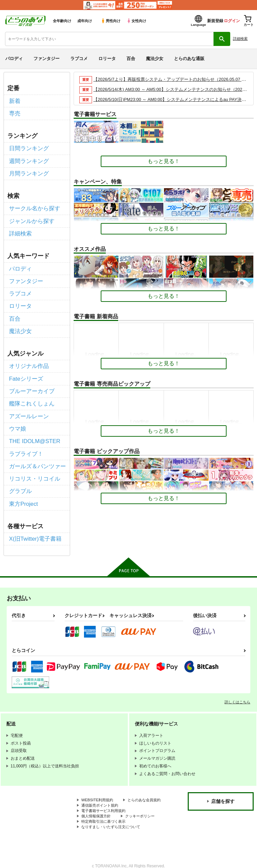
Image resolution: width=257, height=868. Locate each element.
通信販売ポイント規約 (101, 795)
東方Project (23, 487)
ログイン (232, 21)
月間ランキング (28, 171)
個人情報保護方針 (97, 806)
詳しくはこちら (237, 685)
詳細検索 (240, 39)
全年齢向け (62, 21)
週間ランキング (28, 159)
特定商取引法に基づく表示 (105, 811)
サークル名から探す (33, 205)
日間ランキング (28, 147)
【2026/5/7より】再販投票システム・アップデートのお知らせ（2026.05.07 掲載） (174, 79)
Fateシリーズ (25, 369)
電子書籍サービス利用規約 (105, 800)
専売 (14, 113)
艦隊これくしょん (30, 393)
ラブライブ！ (25, 440)
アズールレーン (28, 404)
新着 (14, 100)
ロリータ (107, 59)
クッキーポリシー (144, 806)
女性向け (136, 21)
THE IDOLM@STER (33, 428)
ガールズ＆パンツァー (36, 452)
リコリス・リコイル (33, 464)
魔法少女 (155, 59)
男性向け (111, 21)
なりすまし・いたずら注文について (113, 817)
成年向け (85, 21)
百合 (131, 59)
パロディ (14, 59)
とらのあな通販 (189, 59)
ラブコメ (79, 59)
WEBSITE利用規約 (98, 783)
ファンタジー (47, 59)
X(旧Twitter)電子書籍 (34, 522)
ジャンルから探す (30, 217)
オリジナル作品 (28, 357)
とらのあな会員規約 (99, 789)
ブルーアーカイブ (30, 381)
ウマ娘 (17, 416)
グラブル (20, 475)
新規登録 (215, 21)
